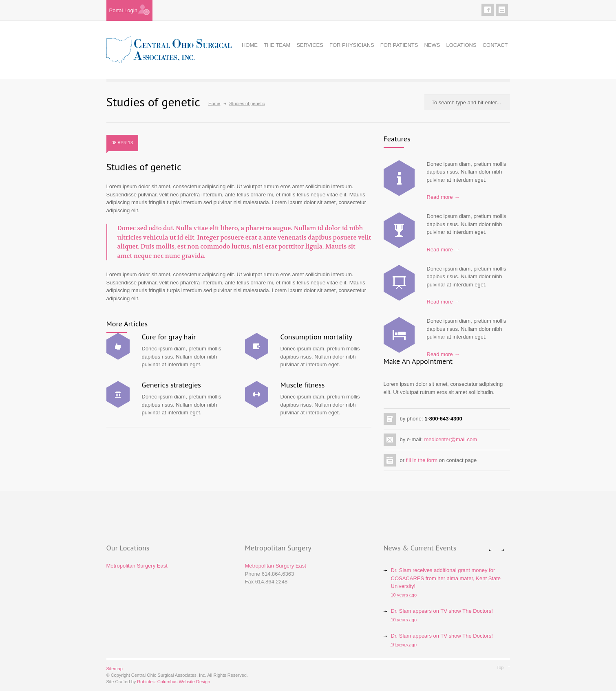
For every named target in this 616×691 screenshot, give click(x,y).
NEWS (432, 45)
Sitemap (115, 669)
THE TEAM (277, 45)
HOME (250, 45)
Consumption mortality (317, 337)
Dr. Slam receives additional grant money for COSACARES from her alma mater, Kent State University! (446, 578)
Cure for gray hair (169, 337)
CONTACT (495, 45)
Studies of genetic (144, 167)
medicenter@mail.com (450, 439)
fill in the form (422, 460)
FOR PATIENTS (399, 45)
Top (500, 667)
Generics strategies (171, 385)
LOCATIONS (461, 45)
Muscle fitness (303, 385)
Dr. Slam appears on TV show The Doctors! (442, 611)
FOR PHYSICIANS (352, 45)
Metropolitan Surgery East (137, 566)
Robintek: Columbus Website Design (173, 682)
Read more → (443, 197)
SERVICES (310, 45)
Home (214, 103)
